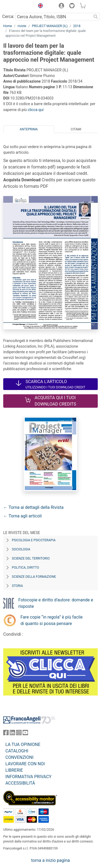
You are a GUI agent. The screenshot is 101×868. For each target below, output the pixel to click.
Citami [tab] (76, 129)
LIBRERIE (14, 770)
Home (8, 26)
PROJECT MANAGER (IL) (50, 26)
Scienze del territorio (31, 558)
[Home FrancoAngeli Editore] (18, 6)
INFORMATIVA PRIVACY (28, 777)
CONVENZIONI (19, 757)
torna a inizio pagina (50, 860)
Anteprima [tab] (29, 129)
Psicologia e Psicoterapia (34, 540)
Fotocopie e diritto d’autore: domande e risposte (56, 603)
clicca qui (36, 110)
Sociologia (21, 549)
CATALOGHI (17, 751)
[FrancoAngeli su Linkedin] (12, 734)
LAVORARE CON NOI (25, 764)
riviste (22, 26)
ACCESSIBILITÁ (20, 783)
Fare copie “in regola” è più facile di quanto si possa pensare (52, 620)
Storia (17, 586)
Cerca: (8, 16)
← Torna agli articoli (22, 516)
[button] (39, 6)
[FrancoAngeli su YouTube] (25, 734)
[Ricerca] (96, 17)
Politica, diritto (25, 568)
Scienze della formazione (34, 577)
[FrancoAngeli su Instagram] (19, 734)
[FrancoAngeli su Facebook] (6, 734)
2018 (77, 26)
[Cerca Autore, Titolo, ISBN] (53, 17)
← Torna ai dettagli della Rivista (33, 507)
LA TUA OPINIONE (23, 744)
